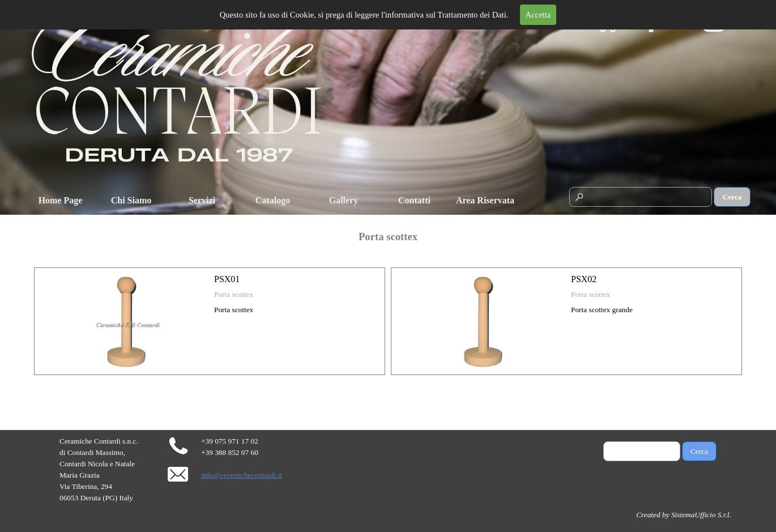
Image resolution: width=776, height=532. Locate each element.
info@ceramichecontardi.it (242, 475)
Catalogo (273, 200)
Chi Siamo (131, 200)
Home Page (61, 200)
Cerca (732, 197)
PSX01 (227, 279)
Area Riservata (485, 200)
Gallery (344, 200)
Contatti (414, 200)
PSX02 (584, 279)
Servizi (202, 200)
